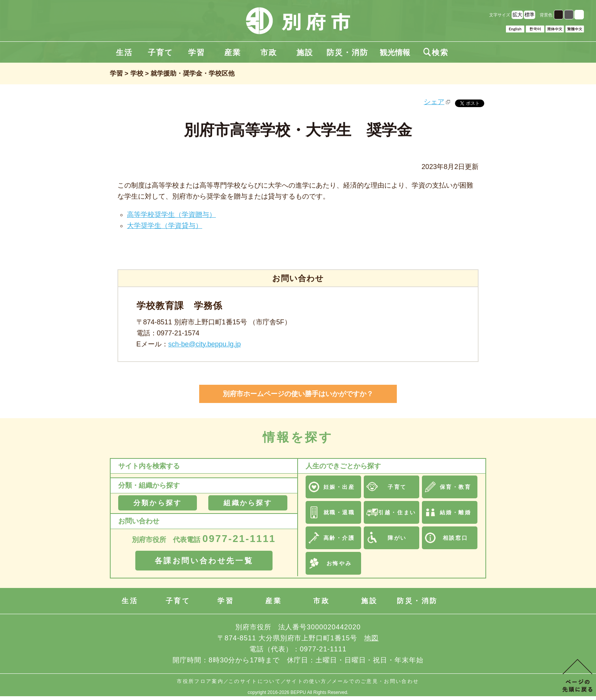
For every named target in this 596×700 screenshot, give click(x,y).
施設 (305, 52)
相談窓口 (455, 538)
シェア (434, 102)
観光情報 (395, 52)
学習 (197, 52)
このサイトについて (255, 681)
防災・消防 (347, 52)
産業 (233, 52)
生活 (124, 52)
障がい (397, 538)
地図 (371, 638)
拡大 (517, 15)
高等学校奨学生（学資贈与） (171, 215)
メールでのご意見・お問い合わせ (376, 681)
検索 (436, 52)
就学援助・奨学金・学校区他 (193, 73)
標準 (529, 15)
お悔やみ (339, 563)
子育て (160, 52)
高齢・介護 (339, 538)
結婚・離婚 (456, 512)
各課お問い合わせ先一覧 (204, 561)
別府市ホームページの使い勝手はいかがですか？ (298, 394)
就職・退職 (339, 512)
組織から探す (248, 503)
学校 (137, 73)
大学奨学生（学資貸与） (165, 226)
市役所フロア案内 (200, 681)
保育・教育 (456, 487)
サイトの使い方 (306, 681)
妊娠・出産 (339, 487)
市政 (269, 52)
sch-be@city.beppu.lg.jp (205, 344)
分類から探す (158, 503)
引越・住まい (397, 512)
